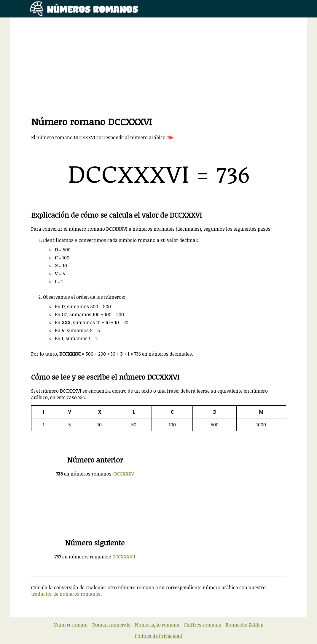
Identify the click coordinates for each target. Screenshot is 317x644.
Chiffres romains (203, 625)
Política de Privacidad (158, 636)
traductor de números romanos (66, 594)
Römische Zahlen (245, 625)
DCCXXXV (124, 474)
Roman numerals (111, 625)
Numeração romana (157, 625)
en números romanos (84, 474)
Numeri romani (71, 625)
